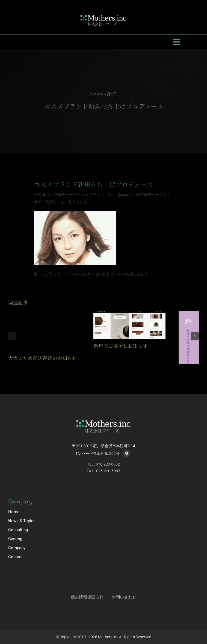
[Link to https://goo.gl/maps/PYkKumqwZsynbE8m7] (127, 453)
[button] (12, 336)
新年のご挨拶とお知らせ (120, 346)
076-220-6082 (108, 464)
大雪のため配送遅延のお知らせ (42, 358)
